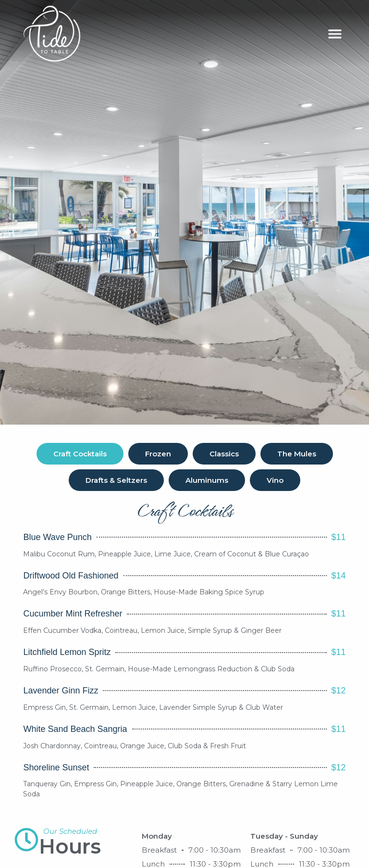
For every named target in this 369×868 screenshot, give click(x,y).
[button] (335, 34)
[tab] (80, 454)
